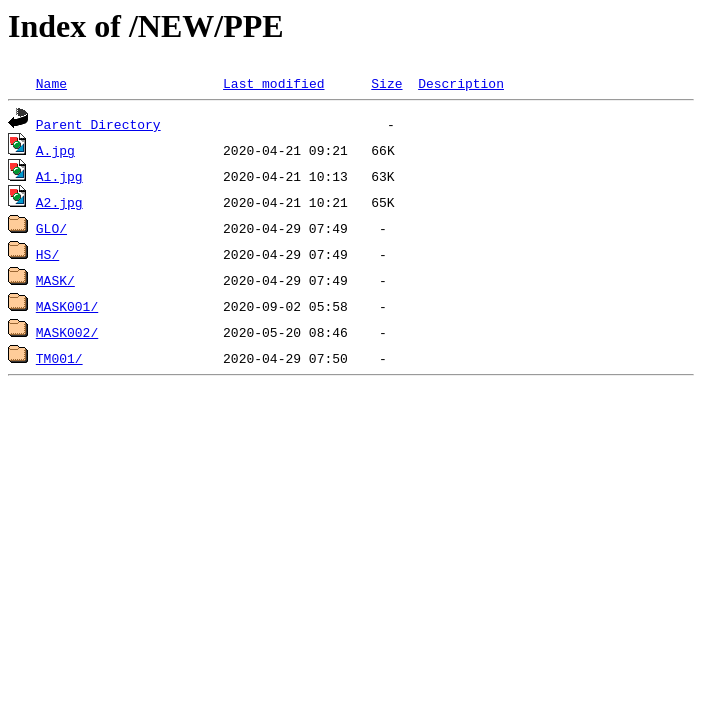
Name (51, 83)
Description (461, 83)
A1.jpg (59, 176)
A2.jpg (59, 202)
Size (386, 83)
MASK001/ (67, 306)
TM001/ (59, 358)
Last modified (273, 83)
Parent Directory (98, 124)
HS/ (47, 254)
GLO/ (51, 228)
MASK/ (55, 280)
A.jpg (55, 150)
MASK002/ (67, 332)
